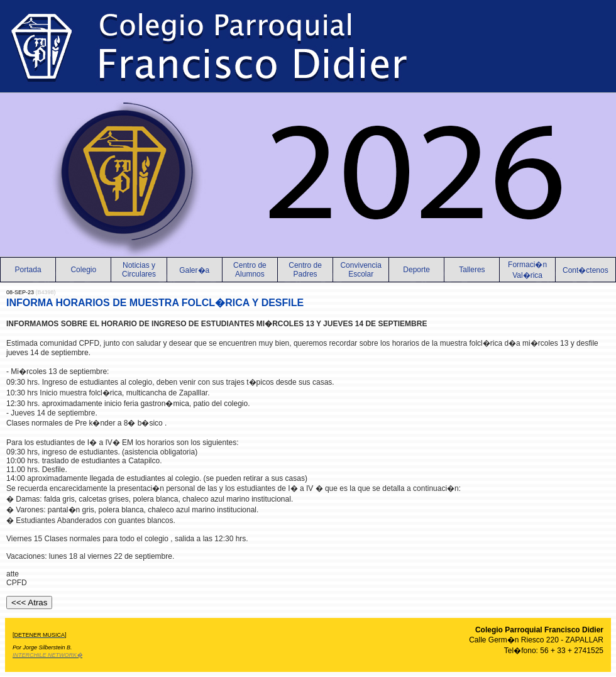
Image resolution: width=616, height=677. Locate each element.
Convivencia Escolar (360, 270)
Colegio (83, 270)
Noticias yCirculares (139, 270)
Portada (28, 270)
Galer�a (194, 270)
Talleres (472, 270)
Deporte (416, 270)
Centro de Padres (305, 270)
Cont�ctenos (586, 270)
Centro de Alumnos (250, 270)
